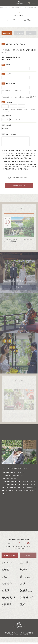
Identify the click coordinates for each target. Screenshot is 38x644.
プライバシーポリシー (19, 634)
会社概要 (8, 634)
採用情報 (30, 634)
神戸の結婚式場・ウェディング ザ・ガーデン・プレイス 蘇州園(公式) (19, 3)
